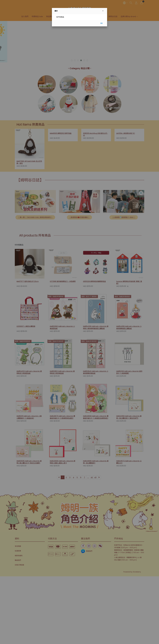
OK (101, 23)
